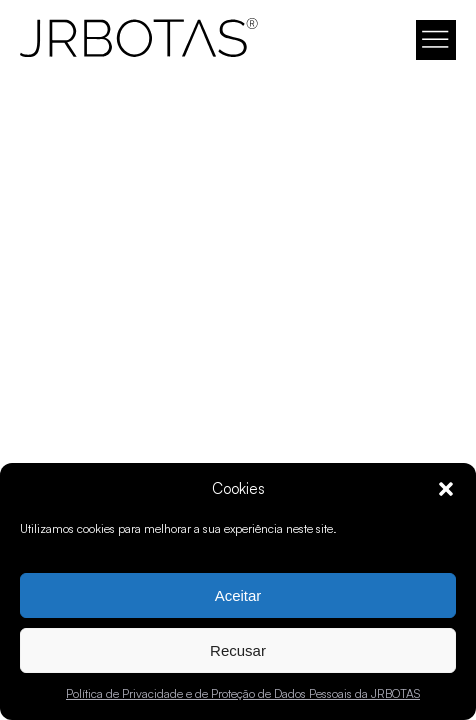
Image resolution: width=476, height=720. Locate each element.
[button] (446, 489)
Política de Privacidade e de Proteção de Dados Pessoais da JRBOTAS (243, 693)
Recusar (238, 650)
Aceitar (238, 595)
